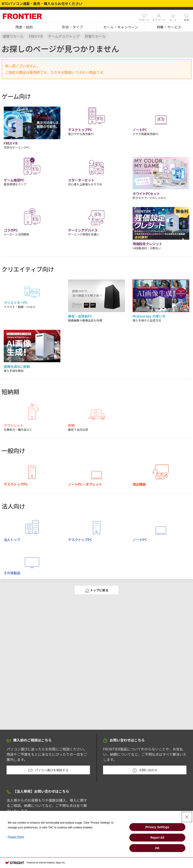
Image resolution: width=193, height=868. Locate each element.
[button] (24, 27)
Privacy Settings (157, 827)
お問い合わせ (145, 770)
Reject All (157, 838)
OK (157, 848)
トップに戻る (97, 590)
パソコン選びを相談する (48, 770)
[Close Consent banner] (187, 817)
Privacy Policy (16, 837)
